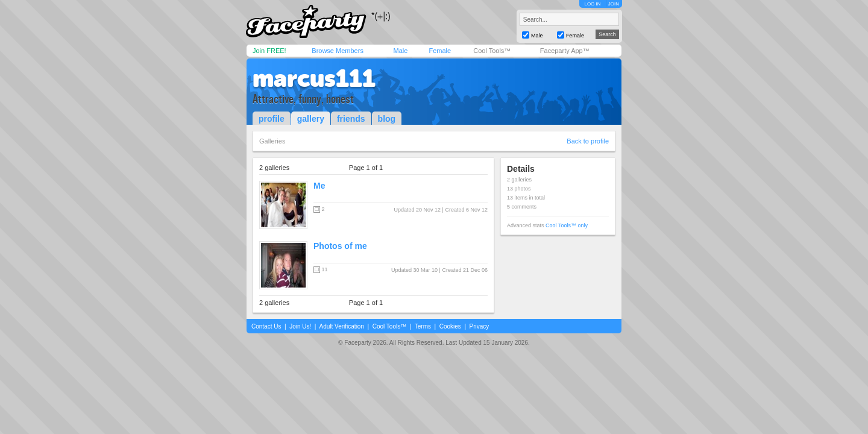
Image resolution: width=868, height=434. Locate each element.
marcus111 (314, 78)
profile (272, 119)
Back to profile (588, 141)
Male (400, 51)
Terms (423, 326)
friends (351, 119)
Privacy (480, 326)
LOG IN (592, 4)
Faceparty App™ (565, 51)
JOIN (614, 4)
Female (440, 51)
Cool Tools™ (492, 51)
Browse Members (338, 51)
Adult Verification (341, 326)
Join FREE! (269, 51)
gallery (311, 119)
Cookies (450, 326)
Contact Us (266, 326)
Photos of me (340, 246)
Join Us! (300, 326)
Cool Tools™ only (567, 225)
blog (387, 119)
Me (319, 186)
